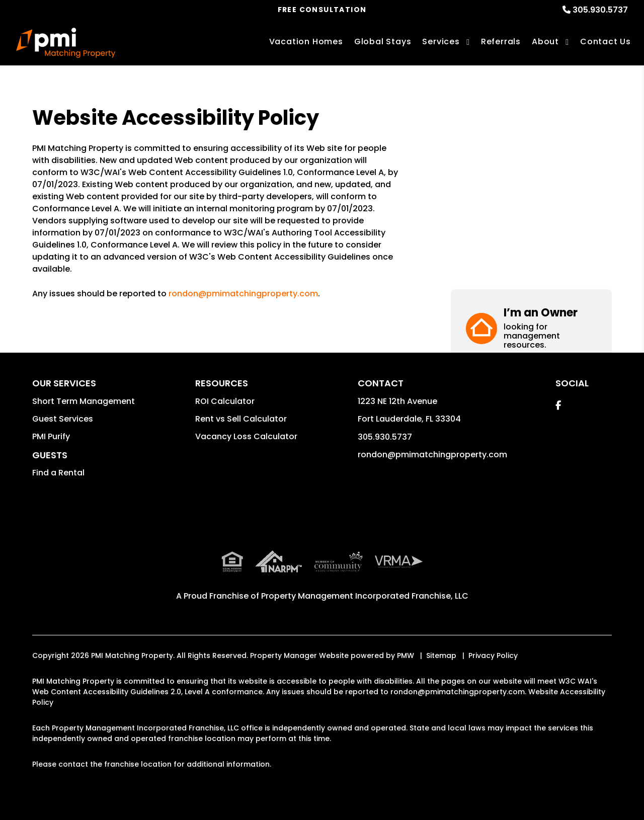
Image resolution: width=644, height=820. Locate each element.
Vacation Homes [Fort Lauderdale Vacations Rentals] (306, 42)
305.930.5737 (600, 10)
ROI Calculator (225, 401)
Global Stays (383, 42)
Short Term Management (84, 401)
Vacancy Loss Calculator (246, 436)
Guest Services (63, 419)
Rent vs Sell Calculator (241, 419)
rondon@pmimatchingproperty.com (243, 294)
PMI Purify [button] (51, 436)
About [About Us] (545, 42)
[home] (66, 43)
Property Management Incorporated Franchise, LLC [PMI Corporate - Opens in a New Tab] (365, 596)
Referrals (501, 42)
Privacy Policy (493, 655)
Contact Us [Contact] (606, 42)
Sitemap (441, 655)
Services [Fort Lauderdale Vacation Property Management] (441, 42)
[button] (531, 145)
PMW (406, 655)
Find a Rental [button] (58, 473)
